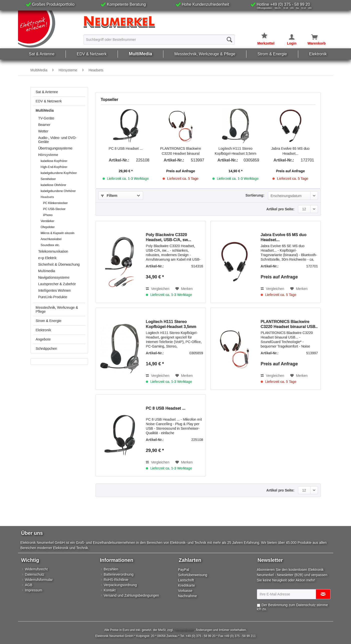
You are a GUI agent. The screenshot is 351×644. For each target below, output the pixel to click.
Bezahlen (111, 569)
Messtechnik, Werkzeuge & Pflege (57, 309)
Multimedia (47, 271)
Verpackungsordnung (120, 585)
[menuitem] (159, 39)
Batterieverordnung (119, 574)
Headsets (47, 197)
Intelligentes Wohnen (55, 290)
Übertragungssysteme (55, 148)
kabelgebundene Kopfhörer (59, 173)
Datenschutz (35, 574)
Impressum (34, 590)
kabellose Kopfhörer (54, 161)
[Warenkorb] (312, 37)
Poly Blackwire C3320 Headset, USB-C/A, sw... (168, 237)
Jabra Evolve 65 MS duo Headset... (290, 151)
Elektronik (43, 330)
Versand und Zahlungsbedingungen (131, 595)
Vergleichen (158, 289)
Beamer (44, 125)
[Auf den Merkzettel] (184, 289)
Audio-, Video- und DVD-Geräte (58, 140)
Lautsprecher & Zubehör (57, 284)
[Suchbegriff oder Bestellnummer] (159, 40)
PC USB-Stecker (54, 209)
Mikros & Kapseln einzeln (58, 233)
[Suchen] (229, 40)
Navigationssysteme (54, 277)
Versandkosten (184, 630)
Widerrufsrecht (36, 569)
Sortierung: (255, 195)
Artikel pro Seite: (280, 209)
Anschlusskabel (51, 239)
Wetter (43, 131)
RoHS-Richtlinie (116, 580)
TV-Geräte (46, 118)
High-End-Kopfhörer (54, 167)
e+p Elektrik (48, 258)
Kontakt (110, 590)
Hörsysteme (48, 155)
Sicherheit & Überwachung (59, 264)
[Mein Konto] (288, 37)
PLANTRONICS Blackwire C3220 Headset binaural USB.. (181, 151)
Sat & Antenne (47, 92)
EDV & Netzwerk (49, 101)
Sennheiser (48, 179)
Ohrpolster (48, 227)
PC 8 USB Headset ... (126, 148)
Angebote (43, 339)
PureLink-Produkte (53, 297)
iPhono (48, 215)
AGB (29, 585)
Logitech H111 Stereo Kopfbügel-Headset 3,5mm (236, 151)
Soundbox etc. (50, 245)
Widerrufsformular (39, 580)
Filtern (109, 196)
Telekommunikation (53, 251)
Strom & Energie (49, 321)
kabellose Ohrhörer (54, 185)
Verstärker (48, 221)
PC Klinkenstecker (56, 203)
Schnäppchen (47, 349)
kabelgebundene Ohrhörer (58, 191)
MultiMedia (45, 110)
